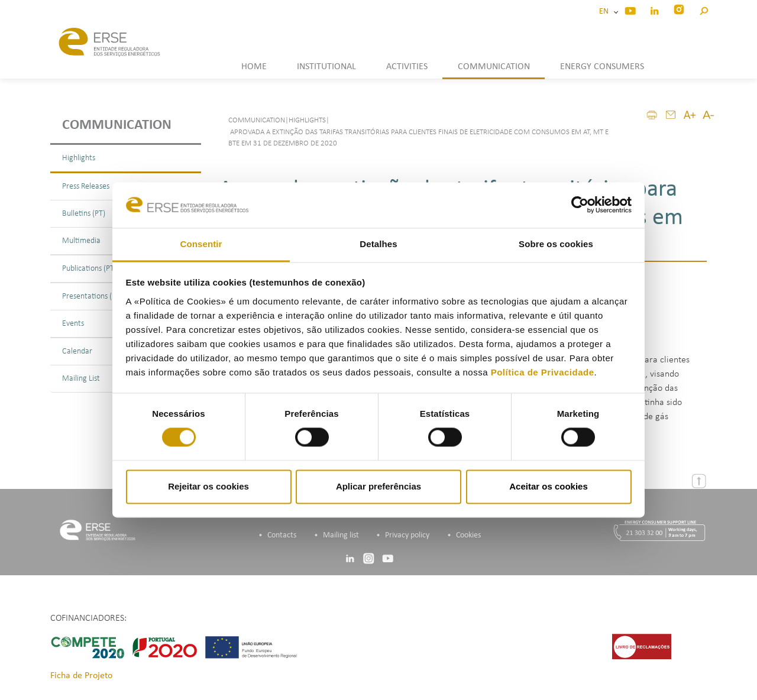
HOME (254, 67)
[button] (703, 9)
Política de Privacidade (543, 372)
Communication (117, 125)
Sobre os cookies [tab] (556, 244)
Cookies (468, 535)
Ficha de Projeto (81, 676)
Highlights (79, 158)
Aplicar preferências (378, 486)
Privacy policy (407, 535)
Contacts (282, 535)
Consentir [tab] (201, 244)
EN (606, 12)
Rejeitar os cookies (208, 486)
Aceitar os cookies (549, 486)
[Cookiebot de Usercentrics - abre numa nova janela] (580, 205)
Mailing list (341, 535)
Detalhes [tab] (378, 244)
